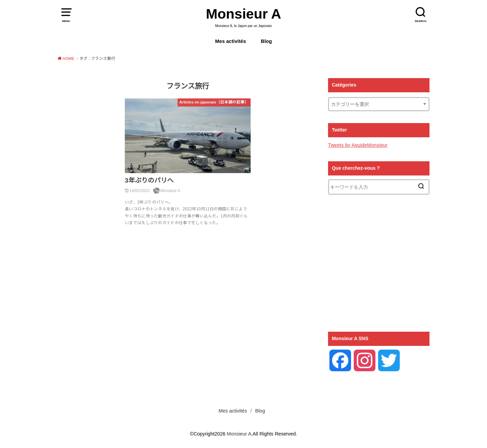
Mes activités (230, 41)
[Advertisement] (379, 263)
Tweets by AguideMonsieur (358, 145)
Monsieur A (244, 14)
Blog (266, 41)
